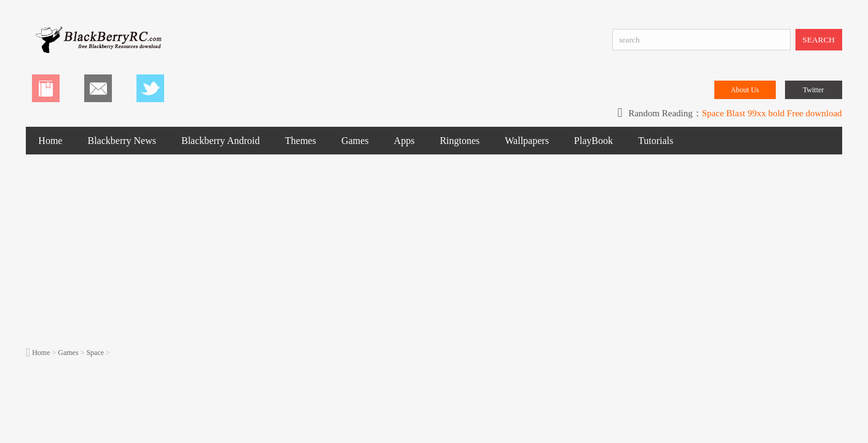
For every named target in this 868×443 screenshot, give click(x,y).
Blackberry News (122, 141)
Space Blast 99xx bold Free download (772, 113)
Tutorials (656, 141)
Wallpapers (527, 141)
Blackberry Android (221, 141)
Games (355, 141)
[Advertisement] (434, 250)
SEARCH (819, 40)
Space (95, 353)
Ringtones (460, 141)
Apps (404, 141)
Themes (301, 141)
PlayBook (594, 141)
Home (50, 141)
